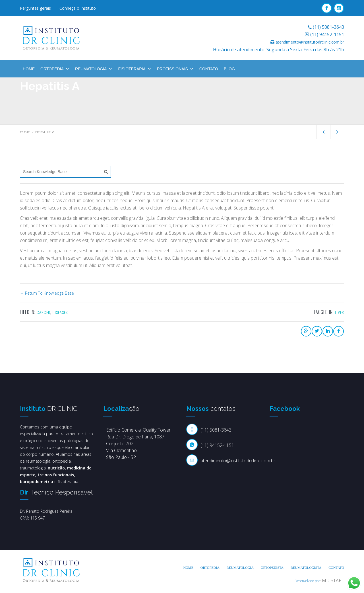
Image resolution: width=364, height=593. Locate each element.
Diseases (60, 312)
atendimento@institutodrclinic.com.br (310, 42)
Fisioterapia (135, 69)
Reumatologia (94, 69)
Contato (209, 69)
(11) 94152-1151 (327, 34)
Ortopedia (55, 69)
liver (340, 312)
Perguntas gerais (35, 8)
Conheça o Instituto (78, 8)
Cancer (44, 312)
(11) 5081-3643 (328, 27)
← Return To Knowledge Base (47, 293)
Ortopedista (272, 568)
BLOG (229, 69)
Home (29, 69)
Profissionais (175, 69)
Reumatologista (306, 568)
